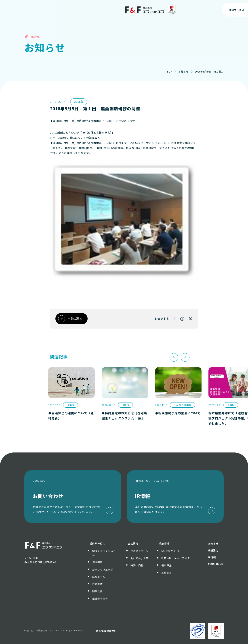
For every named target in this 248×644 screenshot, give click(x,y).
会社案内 (133, 543)
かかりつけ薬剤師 (103, 569)
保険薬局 (98, 562)
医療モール (99, 577)
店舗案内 (213, 550)
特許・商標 (137, 565)
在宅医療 (98, 584)
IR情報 (212, 557)
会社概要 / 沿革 (139, 558)
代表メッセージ (140, 551)
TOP (169, 71)
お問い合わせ (223, 10)
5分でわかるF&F (171, 551)
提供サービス (97, 543)
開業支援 (98, 591)
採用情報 (164, 543)
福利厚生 (167, 565)
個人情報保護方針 (106, 631)
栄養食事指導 (100, 598)
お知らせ (183, 71)
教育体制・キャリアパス (176, 558)
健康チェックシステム (104, 553)
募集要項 (167, 573)
